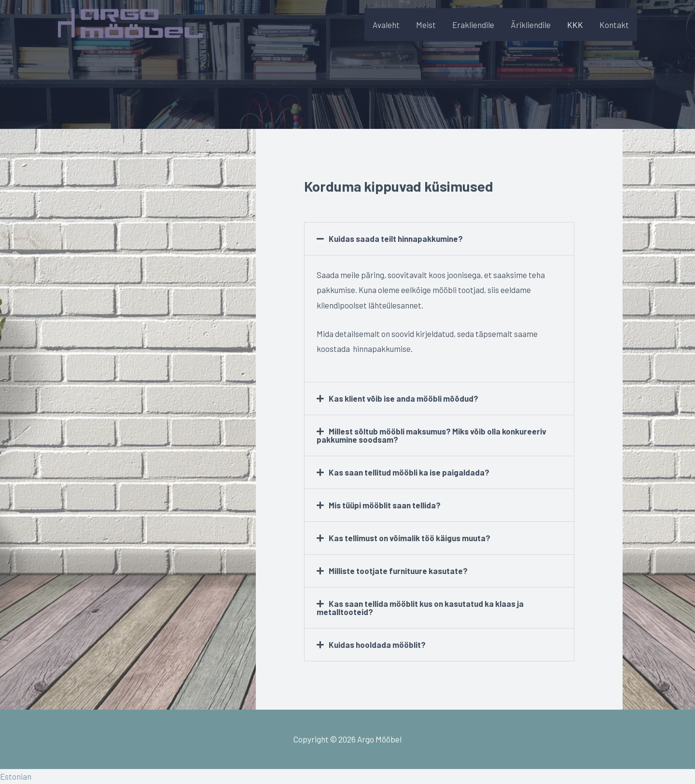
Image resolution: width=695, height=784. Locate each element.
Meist (426, 25)
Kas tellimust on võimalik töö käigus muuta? (410, 538)
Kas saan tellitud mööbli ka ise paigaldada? (409, 472)
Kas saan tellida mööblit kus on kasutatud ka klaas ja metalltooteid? (420, 608)
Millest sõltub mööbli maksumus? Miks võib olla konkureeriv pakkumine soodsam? (432, 435)
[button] (439, 239)
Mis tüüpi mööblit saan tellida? (385, 505)
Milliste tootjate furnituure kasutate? (398, 571)
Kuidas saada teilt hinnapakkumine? (396, 238)
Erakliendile (473, 25)
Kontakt (614, 25)
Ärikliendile (531, 25)
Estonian (16, 776)
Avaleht (386, 25)
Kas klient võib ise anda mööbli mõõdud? (403, 398)
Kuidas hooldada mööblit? (377, 644)
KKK (575, 25)
